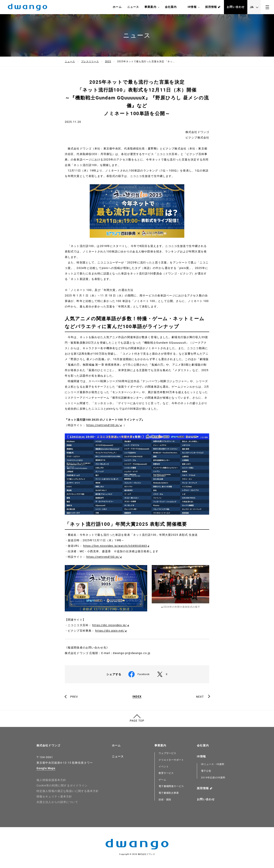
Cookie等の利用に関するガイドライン (62, 785)
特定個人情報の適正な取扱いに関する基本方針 (68, 791)
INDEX (137, 697)
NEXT (200, 697)
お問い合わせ (236, 7)
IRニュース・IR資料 (213, 764)
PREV (74, 697)
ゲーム (162, 780)
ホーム (117, 7)
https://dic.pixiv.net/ (110, 631)
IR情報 (194, 7)
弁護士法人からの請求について (57, 802)
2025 (108, 61)
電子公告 (206, 771)
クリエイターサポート (171, 760)
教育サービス (166, 773)
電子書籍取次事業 (169, 793)
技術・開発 (165, 800)
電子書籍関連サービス (171, 786)
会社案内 (171, 7)
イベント (164, 767)
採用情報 (211, 7)
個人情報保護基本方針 (51, 780)
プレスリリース (90, 61)
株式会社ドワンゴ (48, 745)
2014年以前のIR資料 (213, 778)
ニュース (133, 7)
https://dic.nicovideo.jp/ (110, 625)
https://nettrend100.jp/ (103, 425)
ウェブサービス (168, 753)
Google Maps (46, 768)
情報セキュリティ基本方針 (54, 796)
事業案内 (152, 7)
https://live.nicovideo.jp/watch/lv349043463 (115, 546)
